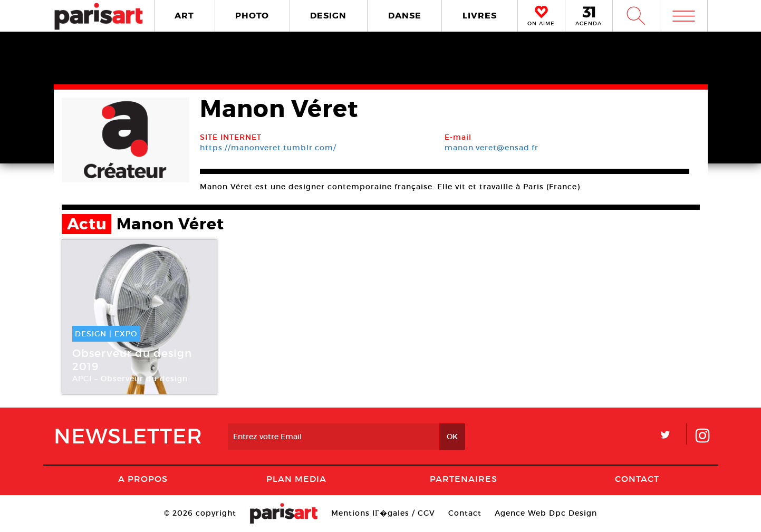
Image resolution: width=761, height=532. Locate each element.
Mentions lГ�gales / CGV (383, 513)
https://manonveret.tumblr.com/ (268, 148)
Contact (637, 479)
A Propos (143, 479)
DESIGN (328, 16)
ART (184, 16)
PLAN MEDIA (296, 479)
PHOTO (252, 16)
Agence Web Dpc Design (546, 513)
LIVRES (480, 16)
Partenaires (464, 479)
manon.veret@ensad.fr (492, 148)
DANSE (405, 16)
